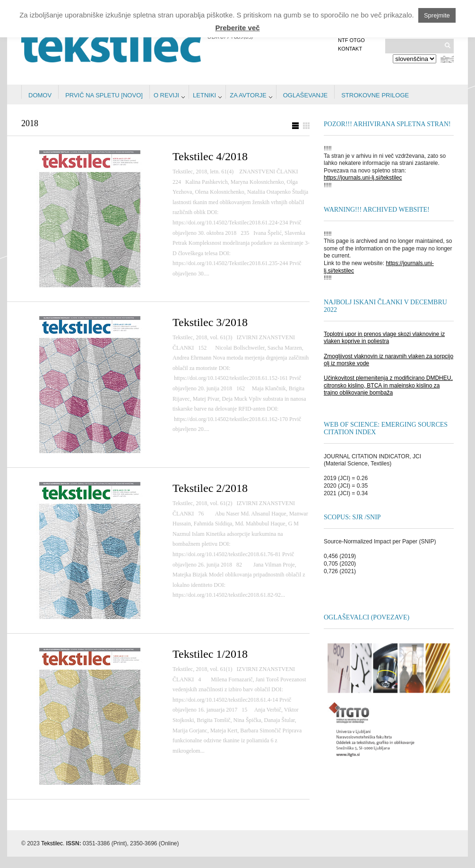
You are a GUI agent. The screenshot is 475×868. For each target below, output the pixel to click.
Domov (40, 95)
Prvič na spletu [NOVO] (104, 95)
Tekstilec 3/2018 (210, 322)
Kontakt (350, 49)
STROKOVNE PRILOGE (375, 95)
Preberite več (237, 28)
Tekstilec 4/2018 (210, 156)
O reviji (166, 95)
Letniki (204, 95)
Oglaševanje (305, 95)
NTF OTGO (351, 40)
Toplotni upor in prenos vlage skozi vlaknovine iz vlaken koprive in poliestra (384, 338)
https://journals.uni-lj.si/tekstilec (363, 178)
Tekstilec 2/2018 (210, 488)
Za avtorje (248, 95)
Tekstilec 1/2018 (210, 654)
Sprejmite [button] (437, 15)
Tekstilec (52, 843)
